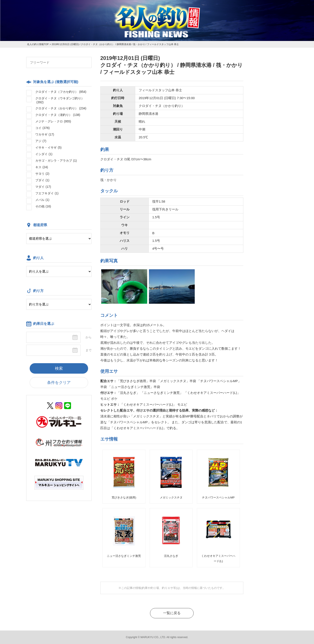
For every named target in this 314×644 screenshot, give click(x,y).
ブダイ (42, 180)
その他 (43, 206)
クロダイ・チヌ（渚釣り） (58, 115)
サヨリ (42, 174)
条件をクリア (59, 383)
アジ (41, 141)
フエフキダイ (47, 193)
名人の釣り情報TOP (38, 44)
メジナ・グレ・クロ (53, 121)
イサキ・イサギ (48, 147)
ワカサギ (45, 134)
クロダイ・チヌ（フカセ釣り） (61, 92)
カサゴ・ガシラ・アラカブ (56, 161)
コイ (43, 128)
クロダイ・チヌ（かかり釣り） (61, 108)
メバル (42, 200)
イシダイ (44, 154)
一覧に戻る (172, 613)
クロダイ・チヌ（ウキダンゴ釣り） (60, 100)
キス (42, 167)
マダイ (43, 187)
